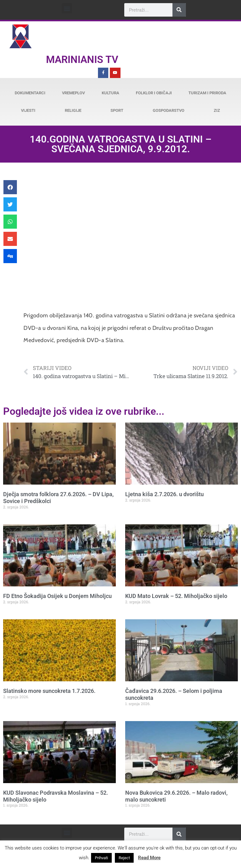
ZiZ (217, 110)
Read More (149, 858)
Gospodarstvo (169, 110)
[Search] (179, 10)
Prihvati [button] (101, 858)
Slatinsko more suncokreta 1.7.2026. (49, 691)
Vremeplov (73, 93)
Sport (117, 110)
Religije (73, 110)
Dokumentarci (30, 93)
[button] (67, 8)
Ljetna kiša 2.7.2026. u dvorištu (164, 494)
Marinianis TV (82, 60)
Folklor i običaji (154, 93)
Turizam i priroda (207, 93)
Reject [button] (124, 858)
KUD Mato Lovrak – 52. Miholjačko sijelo (176, 596)
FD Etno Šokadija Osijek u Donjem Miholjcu (57, 596)
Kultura (110, 93)
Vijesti (28, 110)
